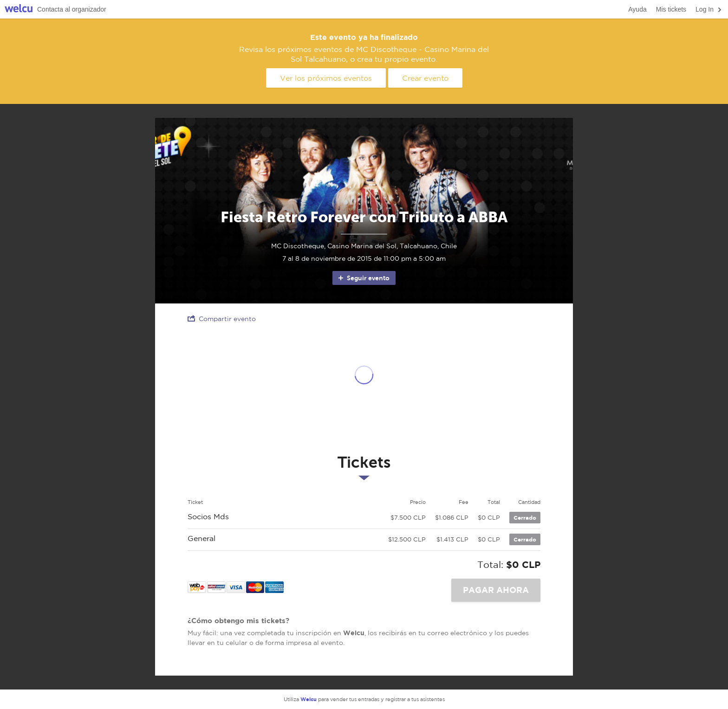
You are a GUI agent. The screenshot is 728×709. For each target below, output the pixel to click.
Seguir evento (363, 278)
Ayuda (637, 9)
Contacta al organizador (72, 9)
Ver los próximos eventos (326, 78)
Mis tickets (671, 9)
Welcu (19, 10)
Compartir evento (222, 319)
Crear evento (425, 78)
